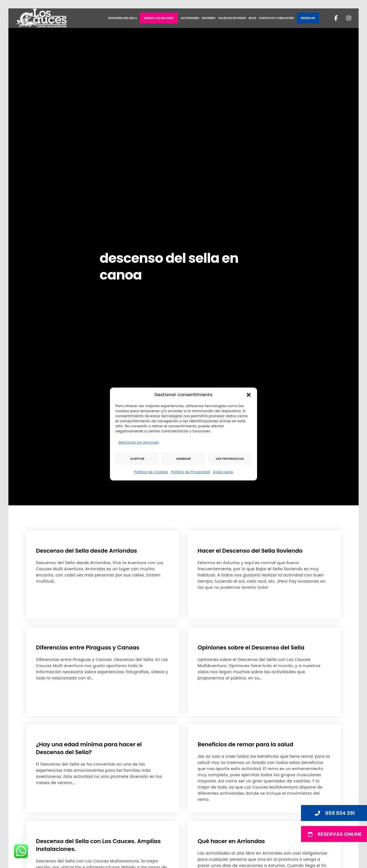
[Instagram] (345, 18)
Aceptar (137, 459)
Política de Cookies (151, 472)
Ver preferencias (230, 459)
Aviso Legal (223, 472)
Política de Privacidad (190, 472)
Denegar (183, 459)
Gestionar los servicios (139, 442)
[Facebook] (333, 18)
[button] (249, 395)
